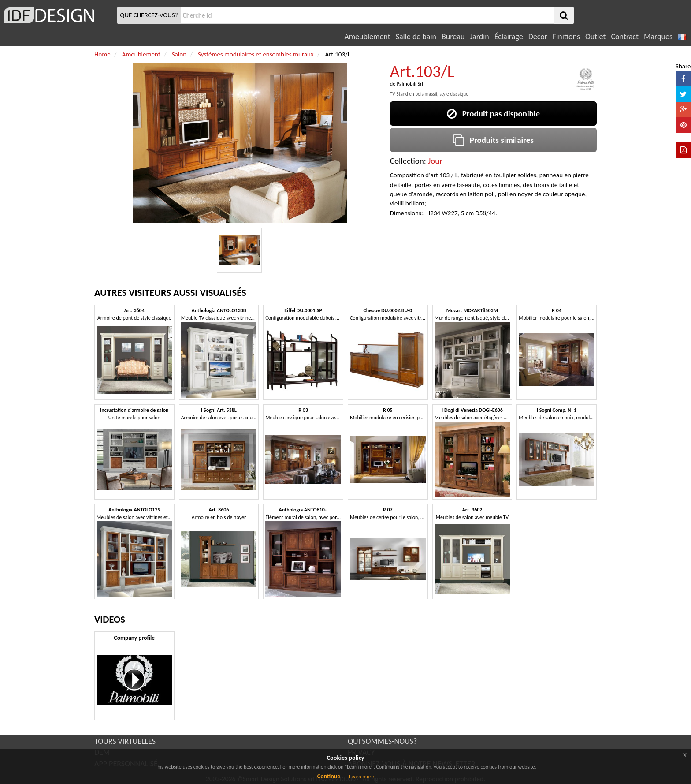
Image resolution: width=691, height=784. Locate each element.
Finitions (566, 37)
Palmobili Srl (410, 84)
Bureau (453, 37)
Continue (329, 776)
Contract (625, 37)
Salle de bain (416, 37)
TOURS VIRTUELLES (125, 741)
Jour (435, 161)
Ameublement (367, 37)
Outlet (595, 37)
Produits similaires (493, 140)
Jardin (479, 37)
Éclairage (509, 37)
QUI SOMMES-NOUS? (382, 741)
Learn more (361, 777)
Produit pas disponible (493, 114)
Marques (658, 37)
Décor (538, 37)
